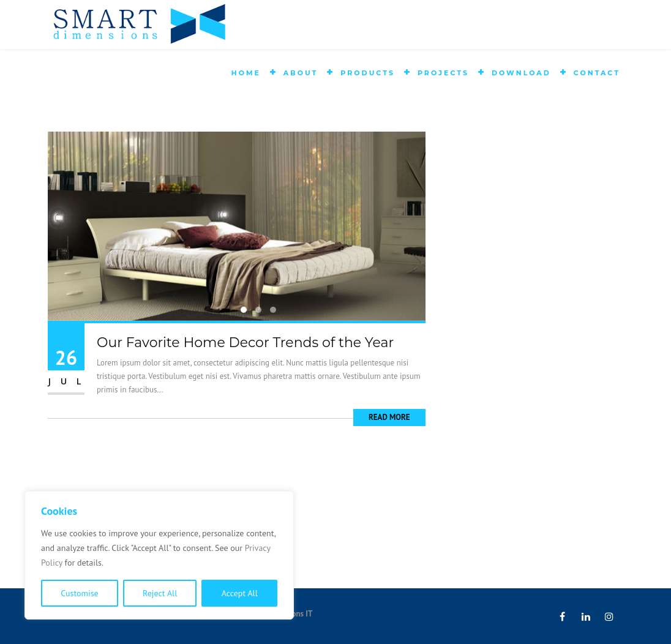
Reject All (160, 593)
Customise (79, 593)
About (301, 73)
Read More (389, 417)
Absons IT (296, 614)
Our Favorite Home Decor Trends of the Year (245, 343)
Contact (597, 73)
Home (246, 73)
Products (368, 73)
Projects (443, 73)
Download (521, 73)
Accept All (240, 593)
